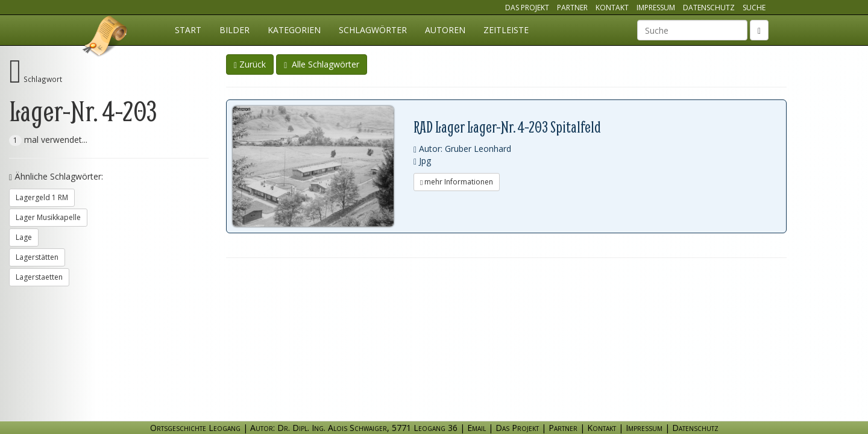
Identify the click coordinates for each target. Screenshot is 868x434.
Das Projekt (527, 8)
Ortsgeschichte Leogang (105, 38)
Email (476, 428)
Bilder (234, 30)
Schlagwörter (373, 30)
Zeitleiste (506, 30)
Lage (24, 237)
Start (188, 30)
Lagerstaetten (39, 277)
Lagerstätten (37, 257)
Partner (572, 8)
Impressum (656, 8)
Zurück (250, 64)
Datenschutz (709, 8)
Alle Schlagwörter (322, 64)
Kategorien (294, 30)
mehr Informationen (457, 182)
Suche (754, 8)
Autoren (445, 30)
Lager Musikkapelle (48, 217)
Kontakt (612, 8)
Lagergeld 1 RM (42, 197)
